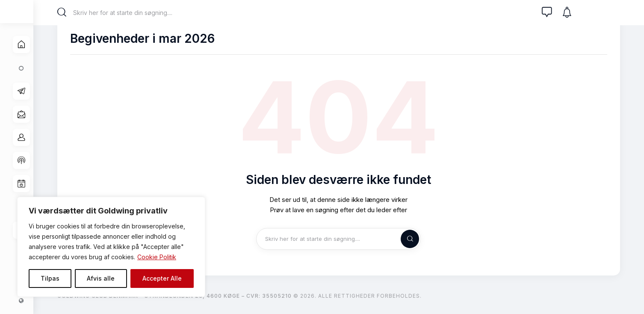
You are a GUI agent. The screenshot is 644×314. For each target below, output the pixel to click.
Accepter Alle (162, 278)
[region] (111, 247)
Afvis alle (101, 278)
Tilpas (50, 278)
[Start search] (66, 12)
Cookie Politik (157, 257)
